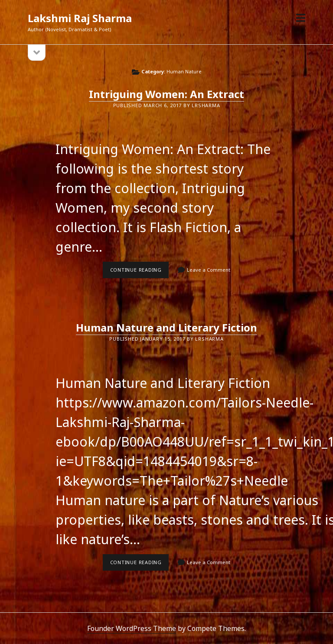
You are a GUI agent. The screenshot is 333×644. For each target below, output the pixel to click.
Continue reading (140, 272)
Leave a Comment (209, 270)
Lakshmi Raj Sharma (80, 18)
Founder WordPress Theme (132, 628)
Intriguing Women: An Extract (166, 94)
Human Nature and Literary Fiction (166, 327)
